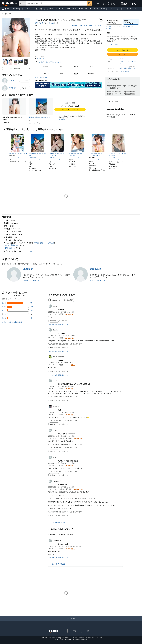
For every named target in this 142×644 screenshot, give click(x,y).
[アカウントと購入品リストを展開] (118, 4)
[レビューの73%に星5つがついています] (18, 303)
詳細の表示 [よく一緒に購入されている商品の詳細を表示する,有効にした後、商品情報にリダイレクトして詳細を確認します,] (62, 120)
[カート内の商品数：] (135, 3)
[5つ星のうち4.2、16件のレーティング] (14, 157)
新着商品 (104, 9)
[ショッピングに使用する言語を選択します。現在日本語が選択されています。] (73, 631)
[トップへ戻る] (71, 621)
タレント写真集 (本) (11, 245)
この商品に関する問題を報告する (48, 62)
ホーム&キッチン (127, 9)
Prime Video (83, 9)
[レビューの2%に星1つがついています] (18, 318)
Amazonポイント (17, 9)
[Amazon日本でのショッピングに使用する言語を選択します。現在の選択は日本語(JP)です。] (97, 3)
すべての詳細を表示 (42, 77)
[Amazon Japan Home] (53, 632)
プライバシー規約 (54, 638)
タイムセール (94, 9)
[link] (41, 106)
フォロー (25, 81)
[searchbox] (57, 3)
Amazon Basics (71, 9)
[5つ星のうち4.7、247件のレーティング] (95, 159)
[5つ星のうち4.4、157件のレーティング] (34, 160)
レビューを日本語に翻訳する (58, 324)
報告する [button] (65, 321)
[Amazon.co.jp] (9, 3)
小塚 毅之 (51, 23)
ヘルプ (28, 9)
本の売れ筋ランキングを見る (44, 243)
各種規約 (82, 638)
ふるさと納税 (37, 9)
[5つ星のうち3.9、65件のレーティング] (74, 158)
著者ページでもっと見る (32, 280)
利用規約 (45, 638)
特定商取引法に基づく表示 (94, 638)
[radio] (114, 22)
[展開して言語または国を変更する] (100, 4)
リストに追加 (113, 101)
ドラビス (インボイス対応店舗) (128, 62)
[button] (6, 9)
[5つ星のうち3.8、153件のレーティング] (54, 160)
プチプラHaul (49, 9)
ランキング (60, 9)
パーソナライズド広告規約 (69, 638)
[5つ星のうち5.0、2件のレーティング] (114, 160)
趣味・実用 (8, 14)
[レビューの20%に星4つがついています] (18, 307)
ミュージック (114, 9)
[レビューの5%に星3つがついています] (18, 310)
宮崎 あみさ (39, 23)
